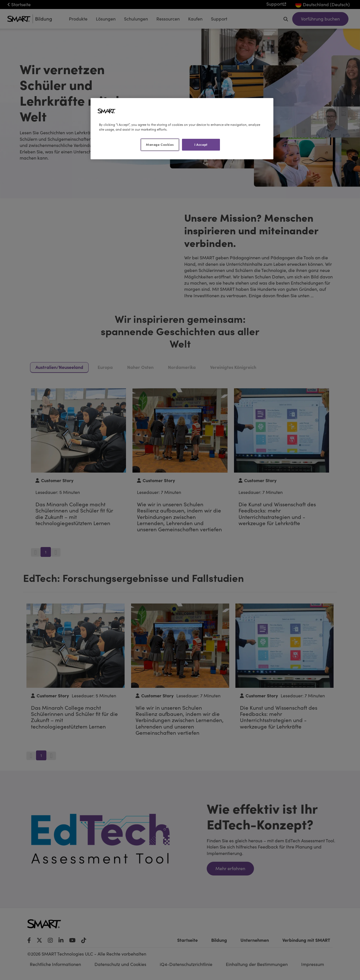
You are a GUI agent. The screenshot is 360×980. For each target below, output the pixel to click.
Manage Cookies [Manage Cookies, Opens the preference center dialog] (160, 144)
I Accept (201, 144)
